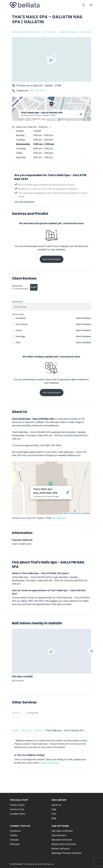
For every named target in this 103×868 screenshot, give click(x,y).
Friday (19, 153)
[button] (51, 484)
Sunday (20, 131)
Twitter (14, 835)
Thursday (21, 149)
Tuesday (20, 140)
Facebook (15, 831)
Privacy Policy (17, 805)
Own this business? (24, 202)
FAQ (54, 814)
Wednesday (23, 144)
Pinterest (15, 844)
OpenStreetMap (75, 513)
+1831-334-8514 (37, 91)
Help (54, 809)
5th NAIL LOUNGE (22, 676)
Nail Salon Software (62, 840)
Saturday (21, 157)
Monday (20, 135)
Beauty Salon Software (64, 844)
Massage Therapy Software (66, 853)
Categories (32, 713)
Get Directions (59, 518)
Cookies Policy (17, 814)
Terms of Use (17, 809)
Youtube (14, 840)
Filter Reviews (17, 302)
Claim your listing (49, 763)
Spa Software (59, 835)
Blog (54, 818)
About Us (56, 805)
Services (16, 713)
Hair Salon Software (62, 831)
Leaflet (63, 513)
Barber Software (60, 849)
